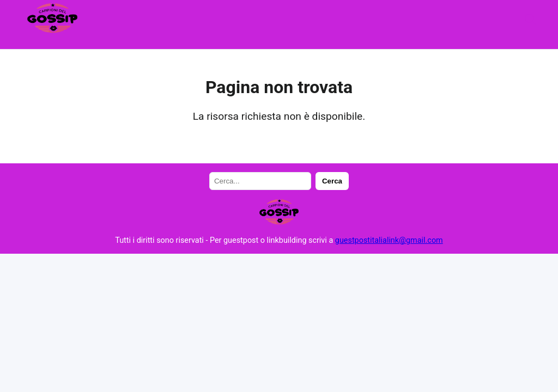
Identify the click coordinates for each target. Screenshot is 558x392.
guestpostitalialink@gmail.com (389, 240)
